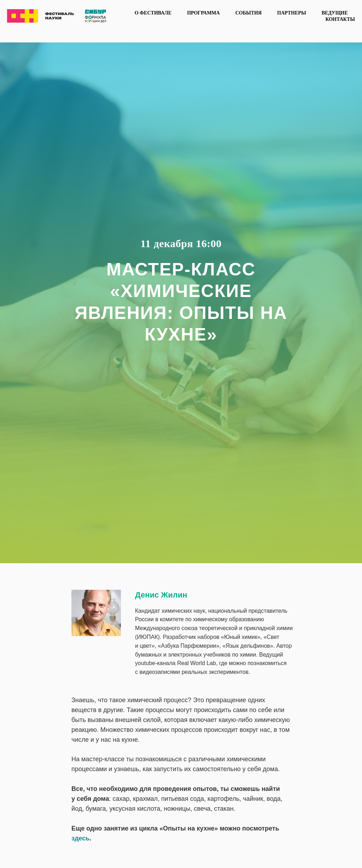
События (249, 13)
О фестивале (153, 13)
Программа (203, 13)
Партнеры (292, 13)
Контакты (340, 19)
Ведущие (335, 13)
